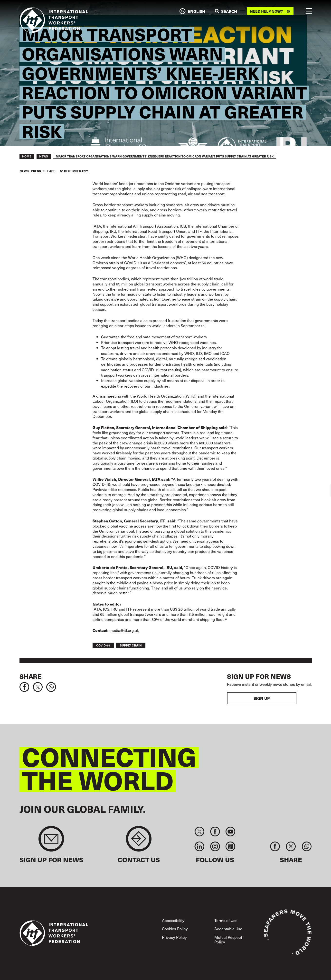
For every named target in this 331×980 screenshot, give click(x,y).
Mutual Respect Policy (228, 939)
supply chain (131, 645)
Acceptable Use (228, 929)
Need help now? (266, 11)
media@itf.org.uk (124, 630)
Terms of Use (226, 920)
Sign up (262, 698)
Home (27, 156)
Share (31, 676)
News (44, 156)
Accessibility (173, 920)
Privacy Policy (174, 937)
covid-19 (103, 645)
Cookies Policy (175, 929)
